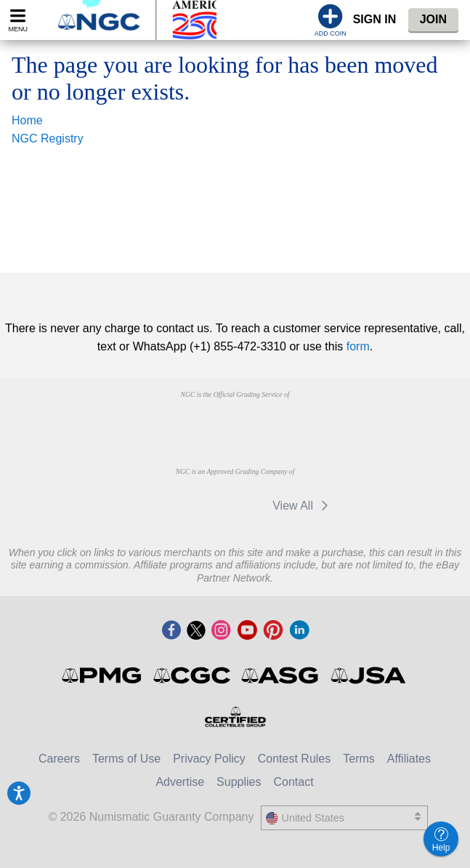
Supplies (239, 782)
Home (27, 120)
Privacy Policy (209, 759)
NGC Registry (48, 138)
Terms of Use (126, 759)
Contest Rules (295, 759)
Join (433, 19)
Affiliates (409, 759)
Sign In (375, 19)
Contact (293, 782)
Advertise (180, 782)
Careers (59, 759)
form (358, 346)
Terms (359, 759)
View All (303, 506)
